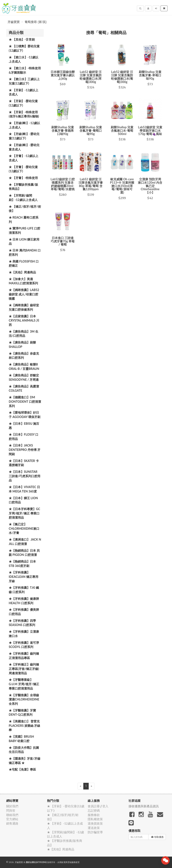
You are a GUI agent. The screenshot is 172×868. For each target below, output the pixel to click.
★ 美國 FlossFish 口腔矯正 (24, 264)
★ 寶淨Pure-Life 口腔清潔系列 (24, 230)
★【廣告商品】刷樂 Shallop (22, 345)
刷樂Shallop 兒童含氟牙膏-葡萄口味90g (91, 130)
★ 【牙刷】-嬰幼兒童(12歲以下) (23, 103)
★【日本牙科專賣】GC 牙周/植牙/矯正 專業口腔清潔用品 (24, 513)
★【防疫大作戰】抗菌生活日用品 (24, 750)
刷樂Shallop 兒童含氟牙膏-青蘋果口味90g (63, 130)
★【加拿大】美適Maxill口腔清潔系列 (23, 281)
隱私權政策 (95, 819)
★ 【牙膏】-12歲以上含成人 (24, 158)
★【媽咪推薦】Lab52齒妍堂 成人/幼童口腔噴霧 (24, 294)
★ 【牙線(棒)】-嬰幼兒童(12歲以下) (24, 136)
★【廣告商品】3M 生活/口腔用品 (24, 334)
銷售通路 (12, 823)
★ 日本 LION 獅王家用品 (24, 242)
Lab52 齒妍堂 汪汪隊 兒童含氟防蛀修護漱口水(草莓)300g (91, 77)
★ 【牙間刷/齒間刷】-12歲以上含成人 (23, 198)
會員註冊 (94, 806)
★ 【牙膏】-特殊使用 (23, 178)
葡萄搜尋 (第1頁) (36, 22)
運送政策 (94, 828)
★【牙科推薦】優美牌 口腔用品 (24, 612)
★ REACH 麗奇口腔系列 (24, 220)
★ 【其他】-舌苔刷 (22, 39)
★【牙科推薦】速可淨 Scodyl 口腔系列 (24, 645)
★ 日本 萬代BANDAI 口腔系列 (25, 252)
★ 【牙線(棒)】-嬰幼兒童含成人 (24, 147)
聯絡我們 (12, 815)
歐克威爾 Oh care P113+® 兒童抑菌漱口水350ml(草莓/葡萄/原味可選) (122, 186)
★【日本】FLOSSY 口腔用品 (24, 437)
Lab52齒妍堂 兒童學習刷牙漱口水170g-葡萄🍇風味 (150, 130)
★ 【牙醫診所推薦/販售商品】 (23, 187)
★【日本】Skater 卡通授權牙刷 (24, 463)
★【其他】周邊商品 (22, 272)
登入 (105, 806)
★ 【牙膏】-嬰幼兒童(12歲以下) (23, 169)
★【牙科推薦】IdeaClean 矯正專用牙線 (24, 577)
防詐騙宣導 (95, 832)
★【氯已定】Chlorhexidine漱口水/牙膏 (24, 528)
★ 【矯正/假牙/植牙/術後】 (25, 209)
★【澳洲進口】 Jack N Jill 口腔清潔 (25, 542)
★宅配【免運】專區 (22, 769)
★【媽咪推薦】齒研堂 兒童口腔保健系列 (24, 307)
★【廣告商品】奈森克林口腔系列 (24, 356)
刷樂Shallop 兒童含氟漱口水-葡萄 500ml (122, 130)
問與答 (11, 811)
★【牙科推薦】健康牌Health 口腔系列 (24, 601)
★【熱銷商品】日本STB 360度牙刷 (22, 564)
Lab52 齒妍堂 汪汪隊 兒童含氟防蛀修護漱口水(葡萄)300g (122, 77)
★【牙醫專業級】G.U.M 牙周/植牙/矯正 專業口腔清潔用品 (24, 684)
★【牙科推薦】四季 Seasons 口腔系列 (22, 623)
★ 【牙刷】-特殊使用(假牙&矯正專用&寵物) (24, 114)
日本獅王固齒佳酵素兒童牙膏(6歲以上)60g (63, 75)
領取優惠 (157, 837)
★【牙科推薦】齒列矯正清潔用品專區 (24, 656)
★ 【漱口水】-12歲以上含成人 (24, 59)
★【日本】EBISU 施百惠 (24, 426)
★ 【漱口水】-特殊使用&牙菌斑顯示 (25, 70)
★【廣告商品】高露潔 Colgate (24, 388)
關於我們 (12, 806)
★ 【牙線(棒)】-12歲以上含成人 (24, 125)
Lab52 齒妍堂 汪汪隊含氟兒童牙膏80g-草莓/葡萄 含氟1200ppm (91, 184)
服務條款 (94, 815)
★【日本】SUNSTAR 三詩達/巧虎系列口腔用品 (25, 476)
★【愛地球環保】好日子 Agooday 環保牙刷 (25, 415)
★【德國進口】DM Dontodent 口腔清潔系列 (25, 401)
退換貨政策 (95, 823)
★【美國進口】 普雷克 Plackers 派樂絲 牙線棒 (24, 726)
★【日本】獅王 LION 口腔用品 (23, 500)
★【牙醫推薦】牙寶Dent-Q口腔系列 (22, 713)
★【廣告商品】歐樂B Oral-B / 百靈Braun (24, 366)
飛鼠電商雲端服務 (68, 862)
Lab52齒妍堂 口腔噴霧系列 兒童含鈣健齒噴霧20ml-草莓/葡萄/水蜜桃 (63, 184)
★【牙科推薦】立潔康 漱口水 (24, 634)
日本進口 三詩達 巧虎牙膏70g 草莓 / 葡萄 (63, 241)
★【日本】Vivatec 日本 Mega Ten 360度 (24, 489)
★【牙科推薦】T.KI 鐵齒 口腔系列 (24, 590)
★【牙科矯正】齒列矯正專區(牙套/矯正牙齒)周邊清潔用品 (24, 669)
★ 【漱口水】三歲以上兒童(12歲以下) (24, 81)
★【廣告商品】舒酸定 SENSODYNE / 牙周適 (24, 377)
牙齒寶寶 (14, 22)
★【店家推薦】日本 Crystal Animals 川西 (24, 320)
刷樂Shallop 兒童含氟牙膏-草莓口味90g (150, 75)
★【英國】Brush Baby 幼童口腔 (21, 739)
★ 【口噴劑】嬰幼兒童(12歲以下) (24, 48)
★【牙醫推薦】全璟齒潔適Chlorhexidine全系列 (24, 699)
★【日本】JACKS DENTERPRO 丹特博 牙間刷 (25, 450)
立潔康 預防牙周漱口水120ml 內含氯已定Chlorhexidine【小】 (150, 186)
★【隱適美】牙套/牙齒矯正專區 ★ (25, 761)
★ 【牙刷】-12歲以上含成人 (24, 92)
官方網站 (12, 819)
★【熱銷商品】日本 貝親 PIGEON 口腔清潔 (24, 553)
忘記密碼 (94, 811)
